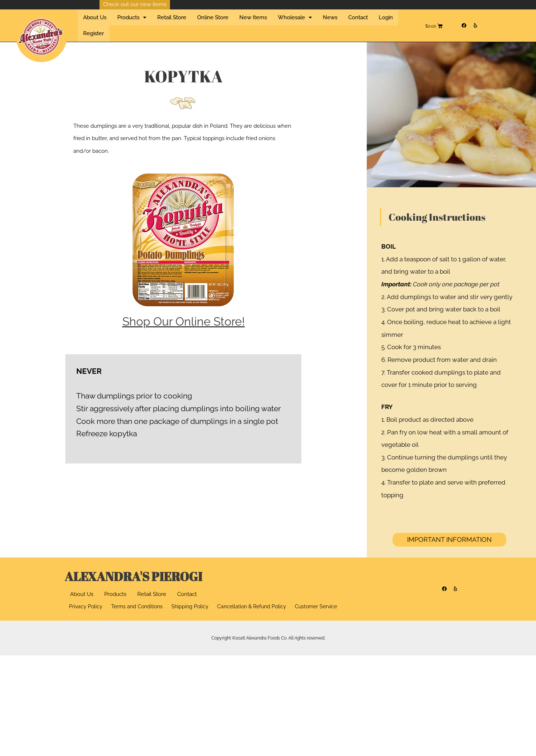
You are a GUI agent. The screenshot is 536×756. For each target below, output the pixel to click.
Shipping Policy (190, 603)
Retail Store (159, 23)
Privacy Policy (86, 603)
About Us (92, 23)
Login (343, 23)
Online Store (195, 23)
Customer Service (316, 603)
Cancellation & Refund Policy (252, 603)
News (297, 23)
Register (366, 23)
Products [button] (124, 23)
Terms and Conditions (137, 603)
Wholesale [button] (267, 23)
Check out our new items (135, 4)
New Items (230, 23)
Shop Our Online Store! (184, 317)
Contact (320, 23)
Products (115, 590)
